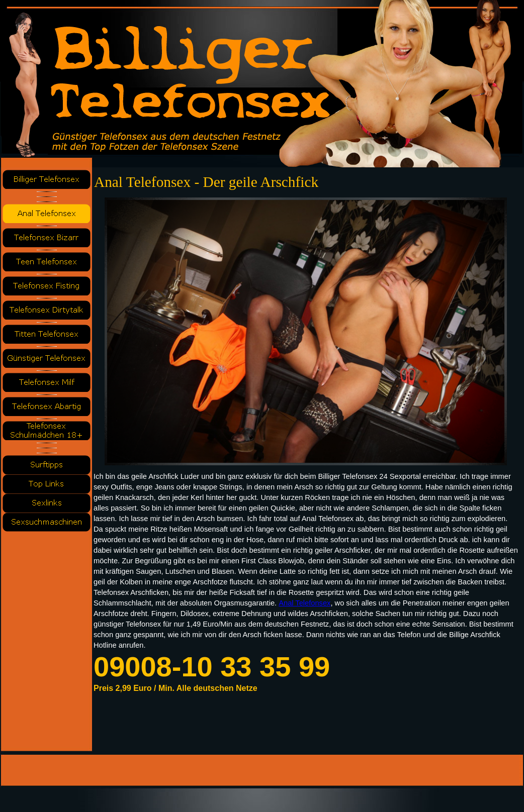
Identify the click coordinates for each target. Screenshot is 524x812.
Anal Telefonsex (304, 603)
